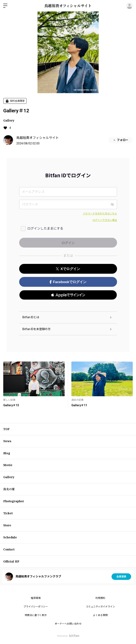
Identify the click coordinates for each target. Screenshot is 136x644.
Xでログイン (68, 269)
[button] (68, 295)
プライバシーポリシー (36, 607)
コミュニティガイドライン (100, 607)
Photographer (14, 501)
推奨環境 (36, 598)
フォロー (121, 140)
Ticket (8, 513)
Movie (8, 465)
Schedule (10, 537)
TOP (6, 429)
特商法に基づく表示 (36, 615)
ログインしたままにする (45, 228)
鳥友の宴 (9, 489)
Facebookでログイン (68, 282)
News (7, 441)
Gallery (9, 120)
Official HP (11, 561)
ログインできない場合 (105, 220)
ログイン (129, 6)
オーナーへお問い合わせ (68, 624)
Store (7, 525)
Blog (7, 453)
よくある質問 (100, 615)
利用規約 (100, 598)
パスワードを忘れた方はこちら (100, 214)
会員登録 (121, 577)
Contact (9, 549)
